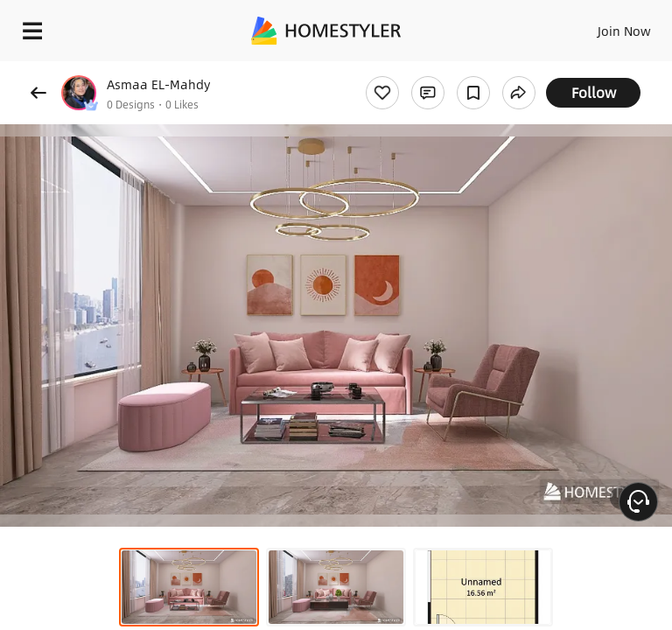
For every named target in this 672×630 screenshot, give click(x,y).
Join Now (624, 31)
